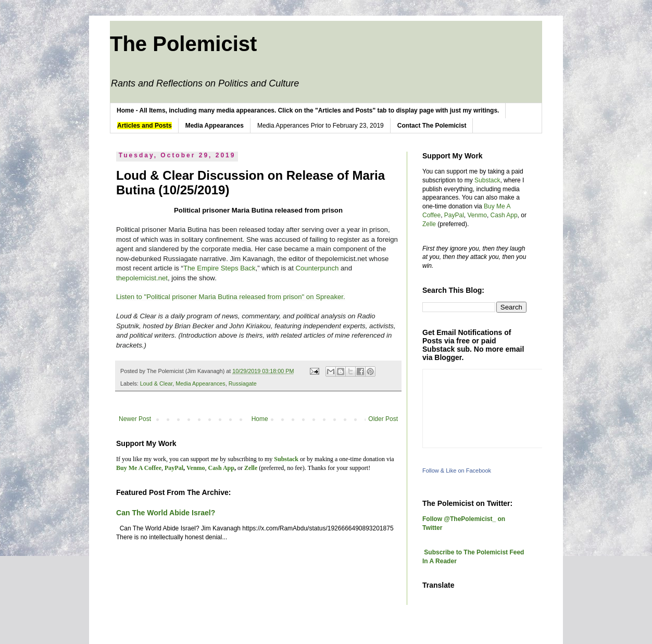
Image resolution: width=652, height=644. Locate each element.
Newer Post (135, 419)
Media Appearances (200, 383)
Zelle (429, 224)
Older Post (383, 419)
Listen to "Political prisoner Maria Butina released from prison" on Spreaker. (231, 297)
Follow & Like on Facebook (457, 470)
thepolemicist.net (142, 278)
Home (260, 419)
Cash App (504, 215)
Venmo (477, 215)
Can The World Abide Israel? (166, 513)
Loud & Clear (156, 383)
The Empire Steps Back (220, 268)
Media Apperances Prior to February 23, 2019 (321, 126)
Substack (487, 180)
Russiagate (243, 383)
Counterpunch (317, 268)
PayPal (454, 215)
